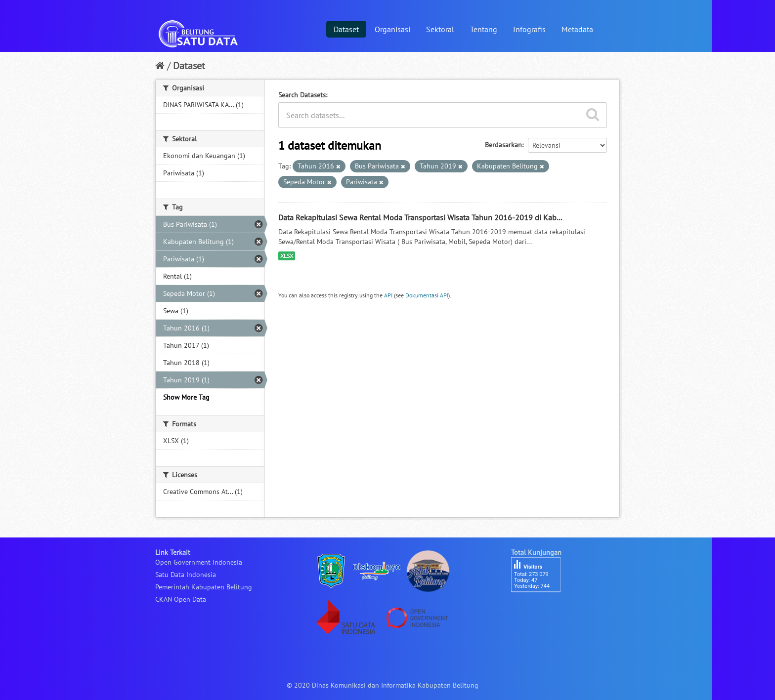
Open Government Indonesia (199, 562)
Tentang (484, 29)
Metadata (577, 29)
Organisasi (392, 29)
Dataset (346, 29)
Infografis (529, 29)
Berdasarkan (503, 145)
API (388, 295)
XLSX (287, 256)
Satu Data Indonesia (186, 575)
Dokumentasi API (427, 295)
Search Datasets (302, 95)
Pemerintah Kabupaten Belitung (204, 587)
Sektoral (440, 29)
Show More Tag (186, 397)
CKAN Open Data (181, 599)
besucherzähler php (541, 609)
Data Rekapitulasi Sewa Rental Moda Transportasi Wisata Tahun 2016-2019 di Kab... (420, 217)
